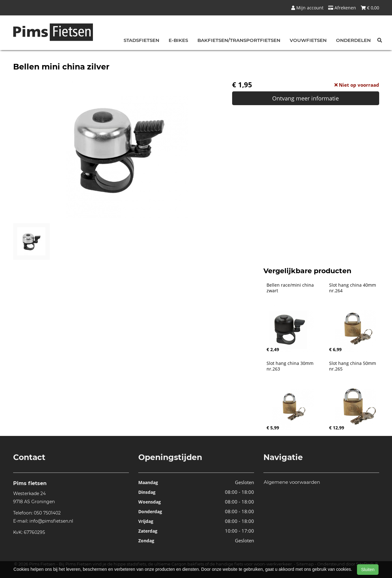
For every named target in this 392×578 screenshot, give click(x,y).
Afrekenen (342, 8)
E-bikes (178, 40)
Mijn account (307, 8)
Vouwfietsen (308, 40)
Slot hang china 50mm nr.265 (353, 366)
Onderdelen (353, 40)
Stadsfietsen (141, 40)
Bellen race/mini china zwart (291, 288)
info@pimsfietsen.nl (51, 521)
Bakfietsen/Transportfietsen (239, 40)
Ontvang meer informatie (305, 98)
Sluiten (368, 570)
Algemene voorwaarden (292, 482)
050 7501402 (47, 513)
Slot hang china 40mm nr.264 (353, 288)
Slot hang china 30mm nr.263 (291, 366)
